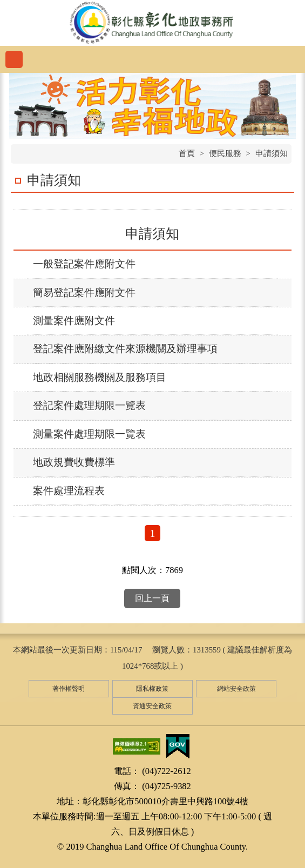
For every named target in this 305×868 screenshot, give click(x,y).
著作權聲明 (69, 689)
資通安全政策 (152, 706)
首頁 (187, 153)
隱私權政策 (152, 689)
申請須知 (272, 153)
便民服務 (225, 153)
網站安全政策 (236, 689)
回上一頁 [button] (152, 598)
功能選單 (14, 59)
